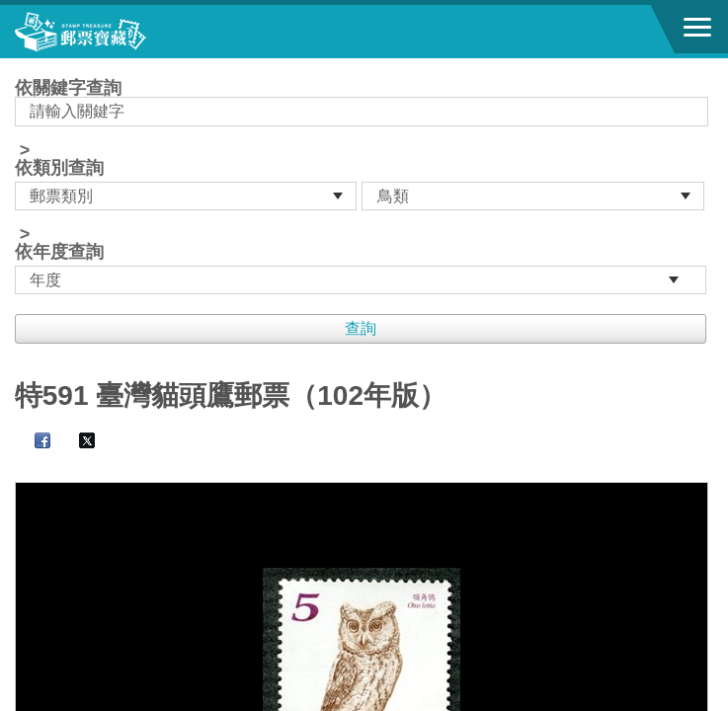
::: (21, 67)
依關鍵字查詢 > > (364, 187)
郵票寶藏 (123, 32)
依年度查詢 (59, 252)
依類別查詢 (59, 168)
